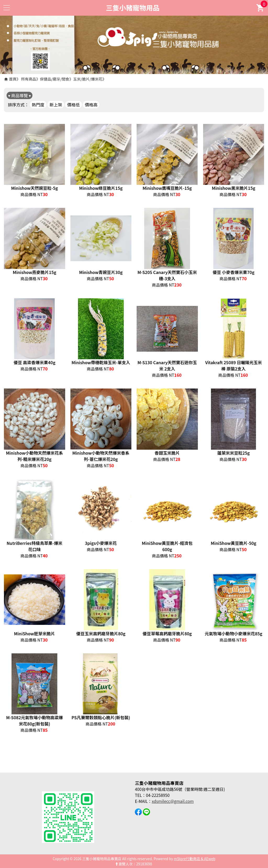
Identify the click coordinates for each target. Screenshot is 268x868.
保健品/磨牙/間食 (55, 79)
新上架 (56, 105)
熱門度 (38, 105)
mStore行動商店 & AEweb (195, 859)
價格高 (91, 105)
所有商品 (29, 79)
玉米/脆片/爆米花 (88, 79)
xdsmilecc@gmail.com (173, 801)
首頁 (13, 79)
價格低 (74, 105)
